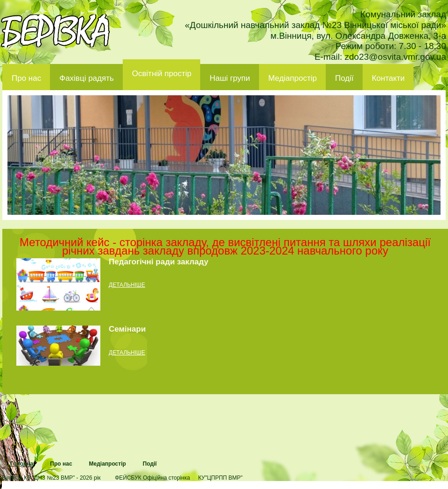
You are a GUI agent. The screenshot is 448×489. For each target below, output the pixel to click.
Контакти (388, 78)
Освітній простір (162, 74)
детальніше (127, 285)
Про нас (26, 78)
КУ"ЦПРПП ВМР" (220, 478)
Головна (22, 464)
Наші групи (230, 78)
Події (344, 78)
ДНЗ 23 (55, 31)
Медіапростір (293, 78)
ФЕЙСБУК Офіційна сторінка (152, 478)
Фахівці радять (87, 78)
